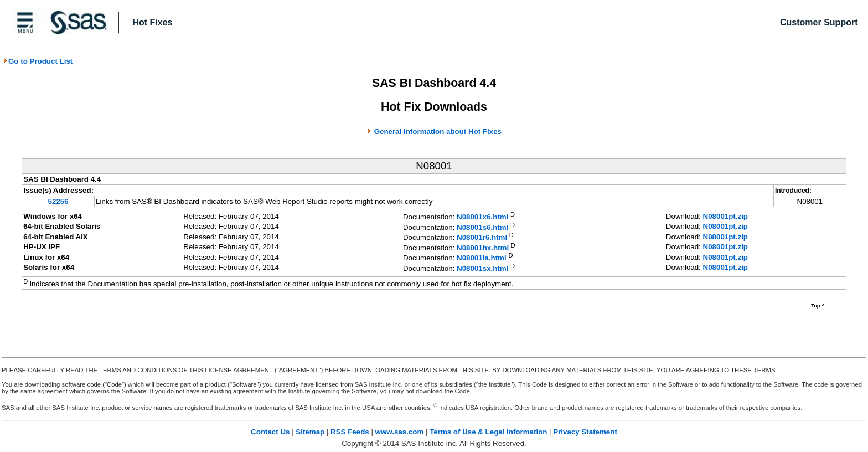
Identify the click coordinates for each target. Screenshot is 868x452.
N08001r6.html (482, 238)
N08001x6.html (482, 217)
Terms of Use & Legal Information (488, 432)
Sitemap (310, 432)
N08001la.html (482, 258)
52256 (58, 201)
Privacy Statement (585, 432)
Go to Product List (38, 61)
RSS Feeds (350, 432)
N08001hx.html (483, 248)
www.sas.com (400, 432)
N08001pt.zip (725, 216)
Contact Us (270, 432)
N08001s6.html (482, 227)
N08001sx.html (482, 268)
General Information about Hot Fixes (438, 132)
